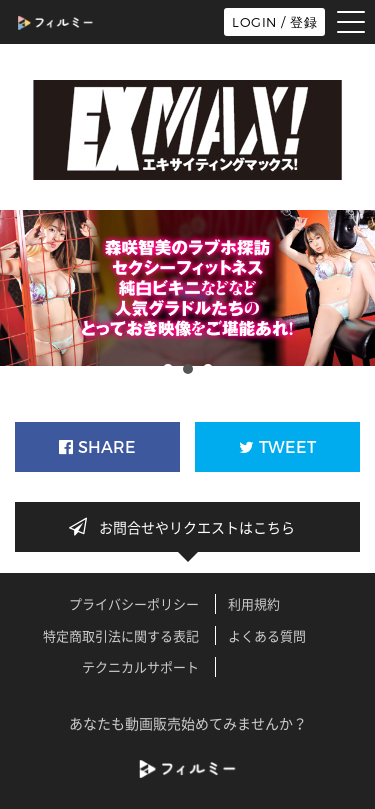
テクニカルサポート (140, 666)
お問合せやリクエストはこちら (188, 527)
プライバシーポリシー (134, 603)
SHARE (97, 447)
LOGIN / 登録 (274, 22)
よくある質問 (267, 635)
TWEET (277, 447)
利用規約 (254, 603)
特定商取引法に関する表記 (121, 635)
